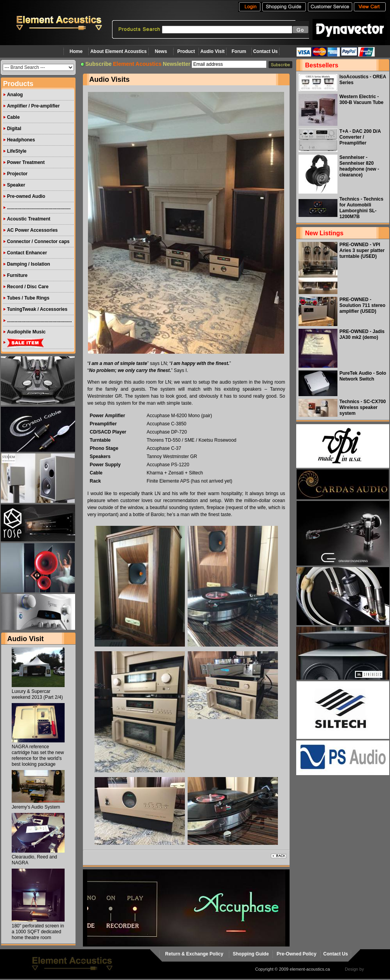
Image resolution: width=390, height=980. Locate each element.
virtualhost (375, 969)
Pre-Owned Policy (297, 954)
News (161, 51)
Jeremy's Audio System (36, 807)
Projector (17, 174)
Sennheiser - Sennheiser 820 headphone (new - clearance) (359, 166)
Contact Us (265, 51)
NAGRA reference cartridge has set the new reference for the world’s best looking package (38, 755)
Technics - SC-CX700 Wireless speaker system (363, 407)
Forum (239, 51)
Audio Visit (213, 51)
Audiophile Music (26, 332)
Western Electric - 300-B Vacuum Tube (361, 100)
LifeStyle (17, 151)
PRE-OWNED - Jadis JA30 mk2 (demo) (362, 334)
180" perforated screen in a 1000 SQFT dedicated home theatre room (38, 932)
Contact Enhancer (27, 253)
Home (76, 51)
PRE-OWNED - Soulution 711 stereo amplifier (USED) (362, 305)
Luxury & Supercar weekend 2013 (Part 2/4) (37, 694)
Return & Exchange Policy (194, 954)
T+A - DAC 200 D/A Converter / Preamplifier (360, 137)
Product (186, 51)
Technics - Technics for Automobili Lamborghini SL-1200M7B (361, 208)
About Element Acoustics (119, 51)
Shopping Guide (251, 954)
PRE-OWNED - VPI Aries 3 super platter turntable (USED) (362, 250)
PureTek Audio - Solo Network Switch (363, 376)
